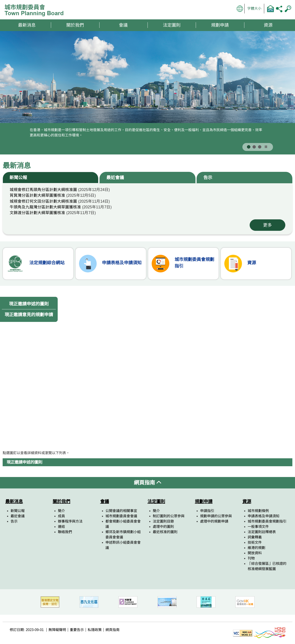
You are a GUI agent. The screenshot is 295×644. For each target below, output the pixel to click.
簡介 (61, 511)
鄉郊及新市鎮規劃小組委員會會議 (123, 535)
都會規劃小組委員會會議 (123, 524)
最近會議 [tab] (115, 178)
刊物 (251, 558)
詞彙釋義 (255, 537)
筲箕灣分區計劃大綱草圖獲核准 (37, 195)
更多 (267, 225)
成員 (61, 516)
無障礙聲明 (57, 630)
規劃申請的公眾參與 (216, 516)
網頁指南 (147, 483)
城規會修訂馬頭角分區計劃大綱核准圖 (43, 190)
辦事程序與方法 (70, 521)
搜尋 (288, 9)
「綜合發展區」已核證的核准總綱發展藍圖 (267, 566)
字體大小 (254, 8)
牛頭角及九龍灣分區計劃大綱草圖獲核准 (45, 207)
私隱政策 (95, 630)
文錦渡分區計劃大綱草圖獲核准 (37, 213)
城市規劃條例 (258, 511)
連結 (61, 527)
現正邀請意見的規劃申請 (29, 315)
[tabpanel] (147, 209)
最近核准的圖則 (165, 532)
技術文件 (255, 542)
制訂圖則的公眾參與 (169, 516)
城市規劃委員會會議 (121, 516)
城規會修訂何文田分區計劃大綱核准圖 (43, 201)
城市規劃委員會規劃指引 (267, 521)
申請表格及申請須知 (264, 516)
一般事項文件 (258, 527)
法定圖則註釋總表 (262, 532)
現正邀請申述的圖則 (29, 304)
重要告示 (77, 630)
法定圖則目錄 (163, 521)
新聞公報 (18, 511)
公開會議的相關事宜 (121, 511)
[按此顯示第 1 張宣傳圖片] (249, 147)
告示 (14, 521)
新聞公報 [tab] (18, 178)
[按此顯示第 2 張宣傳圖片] (254, 147)
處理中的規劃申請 (214, 521)
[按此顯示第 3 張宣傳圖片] (260, 147)
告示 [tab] (208, 178)
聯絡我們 (270, 9)
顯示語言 (240, 9)
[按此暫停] (266, 147)
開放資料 (255, 553)
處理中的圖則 (163, 527)
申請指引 (207, 511)
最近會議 (18, 516)
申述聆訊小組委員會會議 (123, 545)
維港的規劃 (256, 548)
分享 (279, 9)
